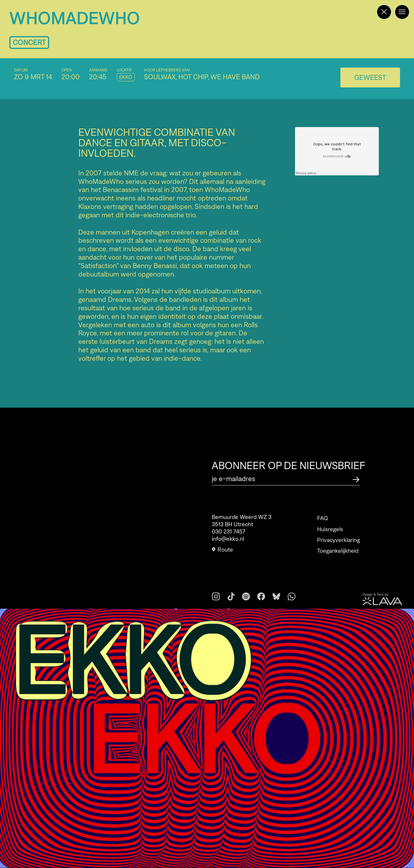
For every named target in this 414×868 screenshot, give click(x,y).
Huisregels (330, 538)
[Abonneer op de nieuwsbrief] (356, 479)
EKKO (126, 77)
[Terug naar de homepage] (384, 12)
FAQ (323, 527)
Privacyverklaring (339, 549)
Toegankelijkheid (338, 560)
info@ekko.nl (228, 542)
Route (222, 552)
